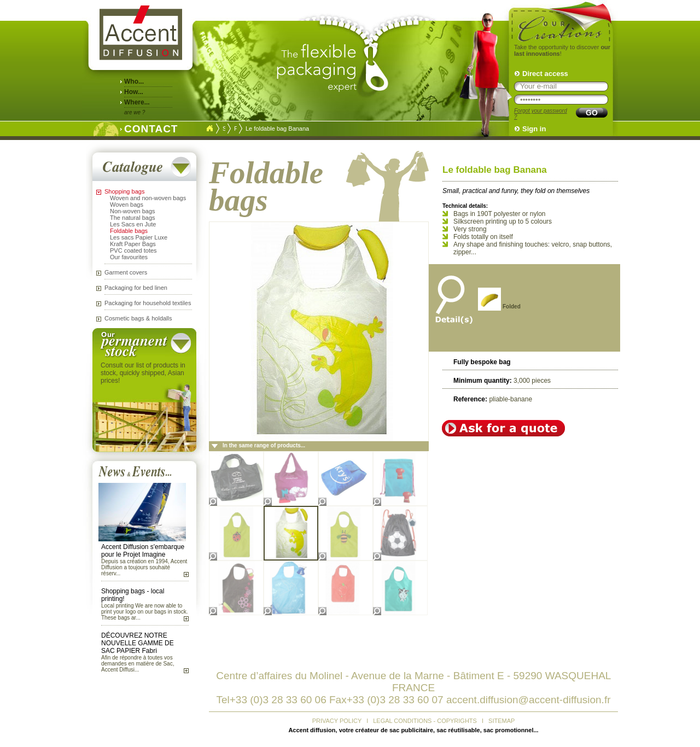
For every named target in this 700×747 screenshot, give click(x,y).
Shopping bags (124, 191)
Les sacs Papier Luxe (139, 237)
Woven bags (127, 205)
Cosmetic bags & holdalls (138, 318)
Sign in (534, 129)
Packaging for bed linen (136, 288)
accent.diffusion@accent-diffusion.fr (529, 700)
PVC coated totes (133, 250)
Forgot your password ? (541, 114)
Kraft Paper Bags (133, 244)
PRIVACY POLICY (337, 721)
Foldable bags (129, 231)
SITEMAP (501, 721)
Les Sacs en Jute (133, 224)
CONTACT (148, 128)
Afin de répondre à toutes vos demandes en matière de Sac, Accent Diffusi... (138, 664)
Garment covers (126, 272)
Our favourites (129, 257)
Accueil (209, 129)
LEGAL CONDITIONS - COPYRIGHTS (425, 721)
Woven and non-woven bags (148, 198)
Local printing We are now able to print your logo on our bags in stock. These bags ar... (144, 612)
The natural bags (133, 218)
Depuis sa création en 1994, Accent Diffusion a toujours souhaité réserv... (144, 567)
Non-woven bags (133, 211)
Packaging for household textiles (148, 303)
